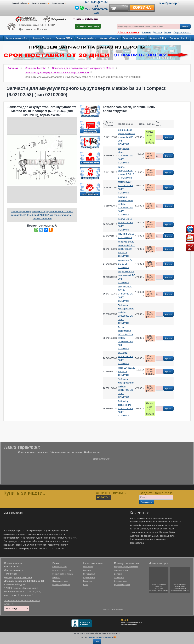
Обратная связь (121, 581)
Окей (97, 642)
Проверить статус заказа (88, 27)
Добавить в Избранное (129, 32)
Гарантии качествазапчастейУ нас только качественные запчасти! (158, 587)
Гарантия (56, 577)
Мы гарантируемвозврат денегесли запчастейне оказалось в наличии (180, 587)
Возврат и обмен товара (62, 574)
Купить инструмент (122, 584)
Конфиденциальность (62, 570)
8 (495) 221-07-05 (23, 577)
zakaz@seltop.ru (169, 3)
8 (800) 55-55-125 (36, 581)
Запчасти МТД (64, 38)
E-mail (86, 584)
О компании (88, 567)
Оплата (168, 32)
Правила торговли (60, 581)
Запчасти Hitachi (179, 38)
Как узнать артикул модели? (126, 567)
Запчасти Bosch (42, 38)
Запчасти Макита (110, 38)
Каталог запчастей (16, 38)
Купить (168, 137)
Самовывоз (119, 577)
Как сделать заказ (122, 570)
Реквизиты (88, 581)
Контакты (146, 32)
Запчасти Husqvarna (135, 38)
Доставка (157, 32)
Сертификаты (89, 577)
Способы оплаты (59, 567)
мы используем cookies (101, 637)
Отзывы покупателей (61, 584)
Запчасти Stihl (158, 38)
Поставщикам (89, 574)
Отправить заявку (182, 32)
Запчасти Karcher (87, 38)
